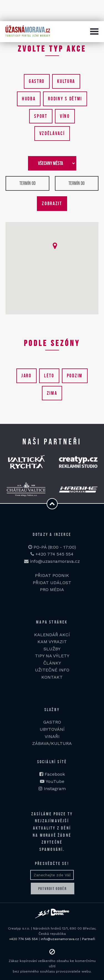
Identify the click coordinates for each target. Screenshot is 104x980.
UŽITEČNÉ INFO (52, 670)
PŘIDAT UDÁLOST (52, 583)
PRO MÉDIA (52, 590)
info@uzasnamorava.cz (52, 561)
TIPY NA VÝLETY (52, 656)
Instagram (55, 789)
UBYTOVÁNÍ (52, 729)
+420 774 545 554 (52, 554)
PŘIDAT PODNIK (52, 575)
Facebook (55, 774)
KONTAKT (52, 677)
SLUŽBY (52, 649)
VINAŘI (52, 736)
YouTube (55, 781)
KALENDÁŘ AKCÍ (52, 635)
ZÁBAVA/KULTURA (52, 743)
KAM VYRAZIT (52, 642)
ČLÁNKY (52, 663)
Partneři (89, 939)
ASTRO (54, 722)
